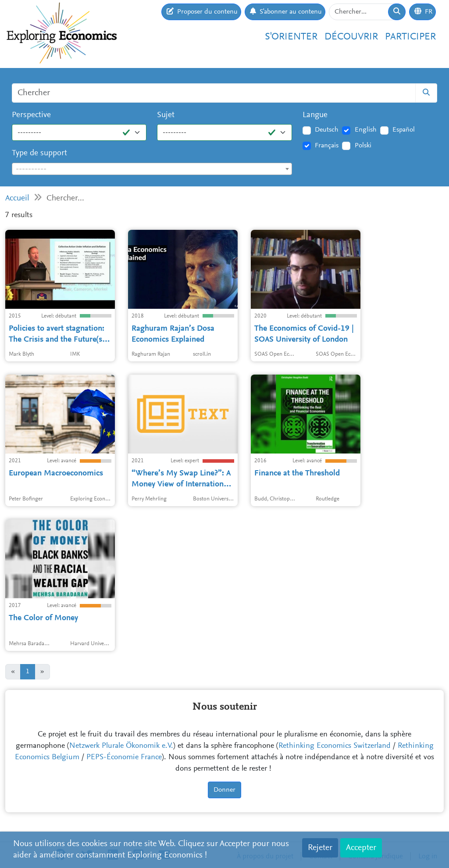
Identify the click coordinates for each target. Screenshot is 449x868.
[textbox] (152, 169)
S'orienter (291, 37)
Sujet (166, 115)
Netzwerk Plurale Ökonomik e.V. (121, 746)
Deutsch (327, 130)
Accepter (361, 848)
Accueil (17, 198)
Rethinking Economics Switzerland (335, 746)
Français (327, 146)
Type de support (39, 153)
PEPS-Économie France (124, 757)
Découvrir (351, 37)
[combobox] (152, 169)
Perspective (31, 115)
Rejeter (320, 848)
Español (404, 130)
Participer (410, 37)
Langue (315, 115)
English (366, 130)
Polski (363, 146)
